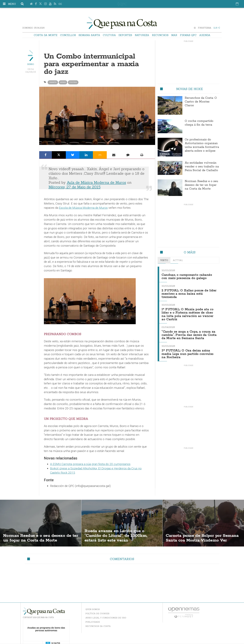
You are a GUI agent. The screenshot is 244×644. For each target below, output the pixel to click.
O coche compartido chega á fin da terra (199, 123)
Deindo (31, 64)
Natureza (142, 35)
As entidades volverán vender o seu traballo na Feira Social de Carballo (202, 167)
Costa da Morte (46, 35)
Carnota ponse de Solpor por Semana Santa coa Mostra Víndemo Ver (203, 536)
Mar (174, 35)
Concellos (68, 35)
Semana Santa (89, 35)
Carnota (53, 82)
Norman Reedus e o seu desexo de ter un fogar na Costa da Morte (201, 185)
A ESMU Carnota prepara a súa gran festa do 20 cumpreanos (90, 464)
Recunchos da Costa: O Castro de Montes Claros (201, 102)
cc (60, 4)
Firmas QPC (188, 35)
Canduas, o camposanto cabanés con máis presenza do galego (187, 276)
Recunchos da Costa (98, 626)
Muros (63, 82)
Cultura (109, 35)
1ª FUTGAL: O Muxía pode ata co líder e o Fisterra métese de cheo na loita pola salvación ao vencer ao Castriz (188, 313)
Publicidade (93, 622)
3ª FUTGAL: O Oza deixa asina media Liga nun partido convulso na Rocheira (188, 352)
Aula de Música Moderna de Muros (96, 182)
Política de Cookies (97, 614)
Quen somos (93, 609)
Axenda (205, 35)
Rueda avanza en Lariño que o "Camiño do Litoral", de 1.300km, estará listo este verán (117, 536)
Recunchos (160, 35)
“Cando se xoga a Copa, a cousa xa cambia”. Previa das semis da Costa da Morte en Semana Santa (189, 333)
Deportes (125, 35)
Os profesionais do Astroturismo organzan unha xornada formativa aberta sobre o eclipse (202, 145)
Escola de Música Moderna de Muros (83, 208)
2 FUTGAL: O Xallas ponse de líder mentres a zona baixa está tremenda (186, 293)
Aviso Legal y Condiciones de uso (106, 618)
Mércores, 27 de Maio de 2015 (75, 187)
